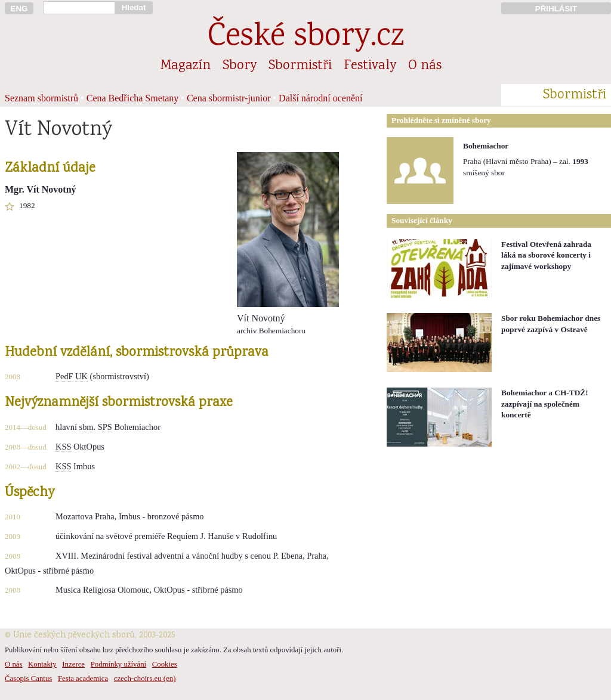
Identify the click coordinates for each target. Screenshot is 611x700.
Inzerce (73, 664)
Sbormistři (300, 66)
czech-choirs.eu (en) (145, 679)
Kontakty (42, 664)
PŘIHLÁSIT (556, 9)
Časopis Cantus (28, 679)
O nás (425, 66)
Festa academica (83, 679)
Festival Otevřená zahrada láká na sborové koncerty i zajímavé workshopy (546, 255)
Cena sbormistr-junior (229, 98)
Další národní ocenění (320, 98)
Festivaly (370, 66)
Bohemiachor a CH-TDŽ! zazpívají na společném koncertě (545, 404)
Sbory (240, 66)
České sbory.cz (306, 38)
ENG (19, 9)
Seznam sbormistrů (41, 98)
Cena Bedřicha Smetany (133, 98)
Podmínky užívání (118, 664)
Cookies (165, 664)
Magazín (186, 66)
